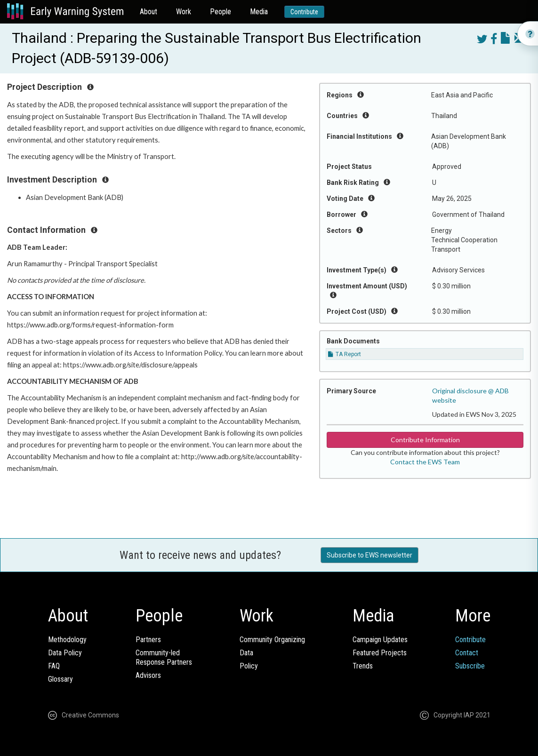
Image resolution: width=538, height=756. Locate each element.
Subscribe (470, 666)
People (221, 12)
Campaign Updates (380, 640)
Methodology (67, 640)
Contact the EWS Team (425, 462)
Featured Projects (380, 653)
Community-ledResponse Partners (164, 657)
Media (259, 12)
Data (246, 653)
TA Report (345, 354)
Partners (148, 640)
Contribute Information (425, 440)
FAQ (54, 666)
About (149, 12)
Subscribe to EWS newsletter (369, 555)
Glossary (60, 679)
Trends (363, 666)
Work (184, 12)
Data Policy (65, 653)
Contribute (304, 12)
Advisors (148, 675)
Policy (249, 666)
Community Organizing (272, 640)
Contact (467, 653)
